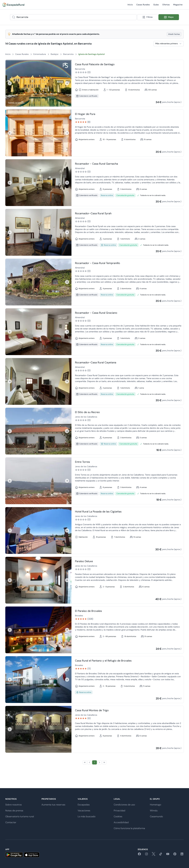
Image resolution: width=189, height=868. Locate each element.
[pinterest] (175, 855)
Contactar (11, 822)
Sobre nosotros (14, 805)
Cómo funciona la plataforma (129, 828)
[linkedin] (182, 855)
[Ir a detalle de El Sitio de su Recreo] (38, 431)
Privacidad (119, 811)
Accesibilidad (121, 822)
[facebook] (139, 855)
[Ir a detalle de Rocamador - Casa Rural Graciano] (38, 332)
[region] (38, 83)
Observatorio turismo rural (20, 816)
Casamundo (156, 816)
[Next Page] (100, 762)
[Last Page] (104, 762)
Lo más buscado (87, 816)
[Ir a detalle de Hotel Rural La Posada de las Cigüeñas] (38, 531)
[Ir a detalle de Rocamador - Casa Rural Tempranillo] (38, 282)
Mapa (169, 17)
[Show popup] (136, 17)
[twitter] (154, 855)
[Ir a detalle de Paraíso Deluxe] (38, 580)
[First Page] (85, 762)
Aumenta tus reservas (53, 805)
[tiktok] (161, 855)
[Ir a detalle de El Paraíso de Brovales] (38, 630)
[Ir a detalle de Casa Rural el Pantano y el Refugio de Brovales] (38, 680)
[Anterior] (10, 83)
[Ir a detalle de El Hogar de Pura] (38, 133)
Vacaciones (84, 811)
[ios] (32, 855)
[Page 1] (94, 762)
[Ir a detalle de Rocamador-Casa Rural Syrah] (38, 232)
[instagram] (146, 855)
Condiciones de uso (124, 805)
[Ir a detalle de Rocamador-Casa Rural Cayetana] (38, 381)
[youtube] (168, 855)
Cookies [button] (118, 816)
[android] (14, 855)
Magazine (178, 6)
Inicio (130, 6)
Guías (156, 6)
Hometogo (155, 805)
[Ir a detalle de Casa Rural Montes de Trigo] (38, 729)
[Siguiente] (67, 83)
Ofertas (166, 6)
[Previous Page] (89, 762)
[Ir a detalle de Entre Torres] (38, 481)
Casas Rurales (143, 6)
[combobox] (73, 17)
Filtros (147, 17)
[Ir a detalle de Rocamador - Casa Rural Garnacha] (38, 183)
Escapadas (84, 805)
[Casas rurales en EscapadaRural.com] (13, 5)
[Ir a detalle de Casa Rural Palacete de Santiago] (38, 83)
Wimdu (154, 811)
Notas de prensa (14, 811)
